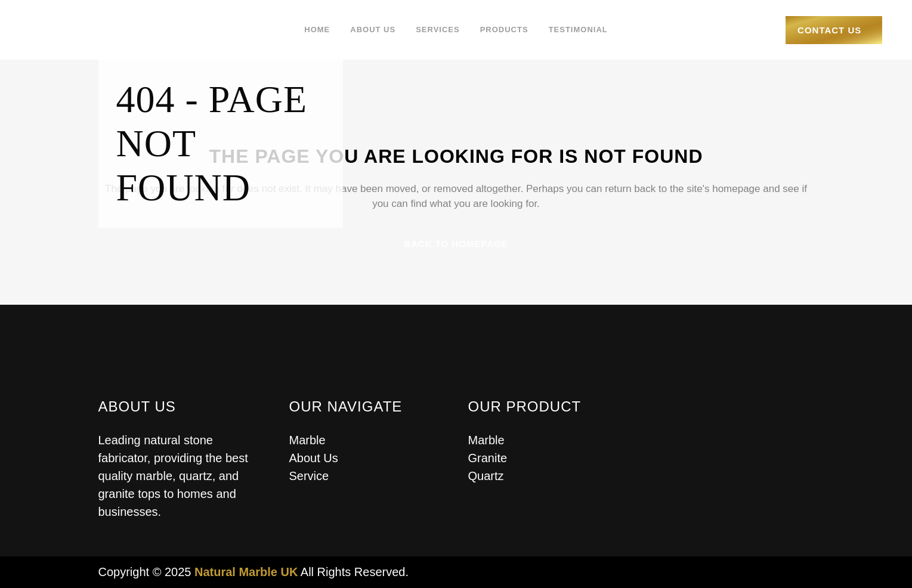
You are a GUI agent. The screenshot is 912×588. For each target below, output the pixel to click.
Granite (488, 458)
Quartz (486, 476)
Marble (307, 440)
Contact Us (822, 30)
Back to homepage (456, 244)
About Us (314, 458)
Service (309, 476)
